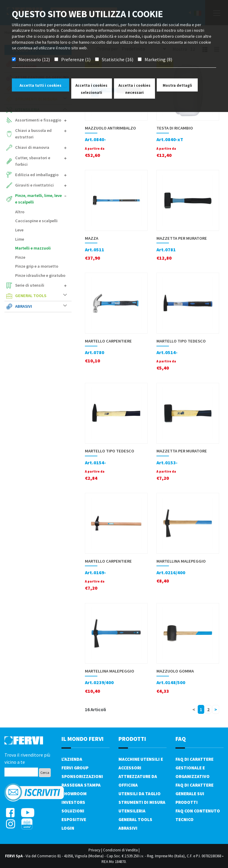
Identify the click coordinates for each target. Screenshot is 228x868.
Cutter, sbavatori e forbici (41, 161)
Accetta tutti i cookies (41, 85)
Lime (20, 239)
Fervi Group (75, 768)
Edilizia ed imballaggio (41, 175)
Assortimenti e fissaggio (41, 120)
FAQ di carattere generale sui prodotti (194, 794)
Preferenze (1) (76, 59)
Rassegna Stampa (81, 785)
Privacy (94, 850)
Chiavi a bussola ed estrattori (41, 134)
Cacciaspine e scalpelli (36, 221)
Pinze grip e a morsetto (37, 266)
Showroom (74, 794)
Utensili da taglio (140, 794)
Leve (19, 230)
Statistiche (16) (118, 59)
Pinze (20, 257)
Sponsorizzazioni (82, 776)
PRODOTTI (132, 739)
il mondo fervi (83, 739)
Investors (73, 802)
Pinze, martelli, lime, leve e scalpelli (41, 199)
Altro (20, 212)
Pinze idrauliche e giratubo (40, 275)
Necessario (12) (34, 59)
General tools (41, 296)
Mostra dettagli (177, 85)
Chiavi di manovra (41, 147)
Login (68, 828)
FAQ (181, 739)
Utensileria (132, 811)
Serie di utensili (41, 285)
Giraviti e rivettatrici (41, 185)
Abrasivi (41, 306)
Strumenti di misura (142, 802)
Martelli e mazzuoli (33, 248)
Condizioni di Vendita (120, 850)
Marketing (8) (158, 59)
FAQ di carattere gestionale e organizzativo (194, 768)
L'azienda (72, 759)
